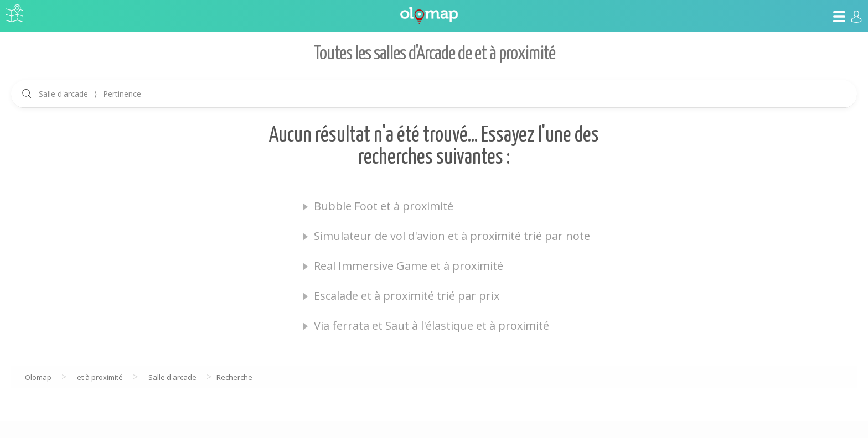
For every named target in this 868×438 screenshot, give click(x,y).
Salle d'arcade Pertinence (90, 94)
